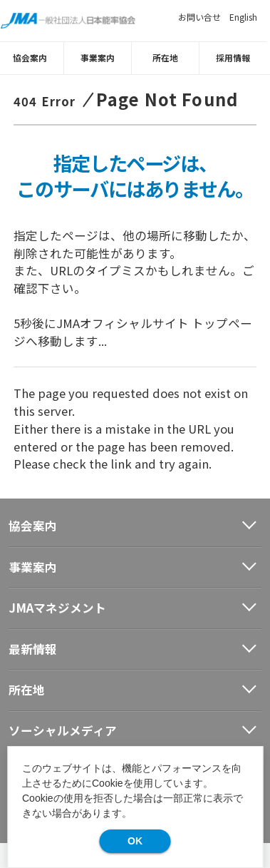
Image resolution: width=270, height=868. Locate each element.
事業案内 (101, 57)
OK (135, 841)
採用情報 (237, 57)
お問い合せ (199, 17)
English (243, 17)
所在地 (169, 57)
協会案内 (33, 57)
